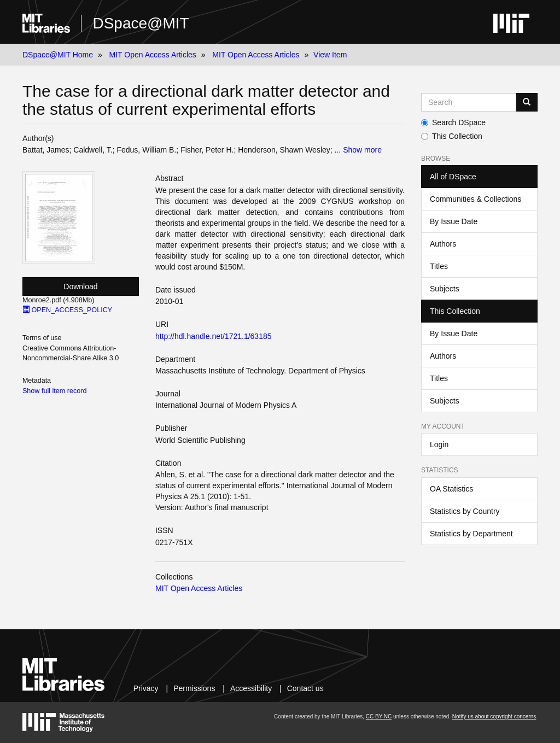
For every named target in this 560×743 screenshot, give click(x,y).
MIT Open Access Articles (153, 55)
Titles (439, 266)
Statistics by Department (471, 534)
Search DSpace (453, 122)
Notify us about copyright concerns (494, 716)
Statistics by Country (465, 511)
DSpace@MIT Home (58, 55)
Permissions (194, 688)
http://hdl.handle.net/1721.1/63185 (214, 336)
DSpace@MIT (141, 23)
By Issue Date (454, 221)
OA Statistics (451, 489)
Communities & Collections (476, 199)
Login (439, 444)
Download (80, 286)
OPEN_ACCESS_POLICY (67, 310)
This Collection (452, 136)
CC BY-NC (379, 716)
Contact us (305, 688)
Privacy (146, 688)
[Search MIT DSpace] (469, 102)
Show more (362, 150)
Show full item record (55, 391)
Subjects (445, 289)
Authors (443, 244)
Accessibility (251, 688)
